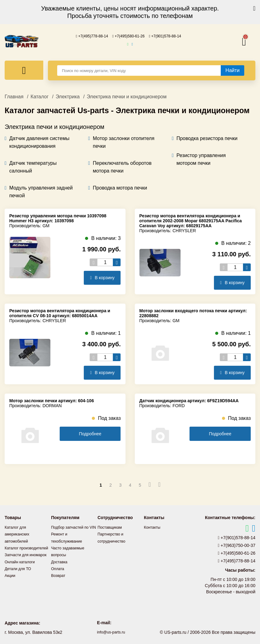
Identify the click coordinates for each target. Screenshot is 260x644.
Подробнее (90, 433)
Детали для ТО (20, 581)
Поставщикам (111, 527)
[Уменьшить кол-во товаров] (94, 262)
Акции (11, 588)
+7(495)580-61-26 (129, 36)
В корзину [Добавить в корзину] (102, 277)
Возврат (59, 581)
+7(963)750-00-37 (237, 545)
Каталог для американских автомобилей (19, 534)
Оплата (58, 574)
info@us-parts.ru (111, 632)
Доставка (60, 568)
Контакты (153, 527)
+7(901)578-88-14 (170, 36)
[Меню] (24, 70)
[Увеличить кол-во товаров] (117, 262)
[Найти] (232, 70)
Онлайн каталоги (22, 574)
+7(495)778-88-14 (87, 36)
